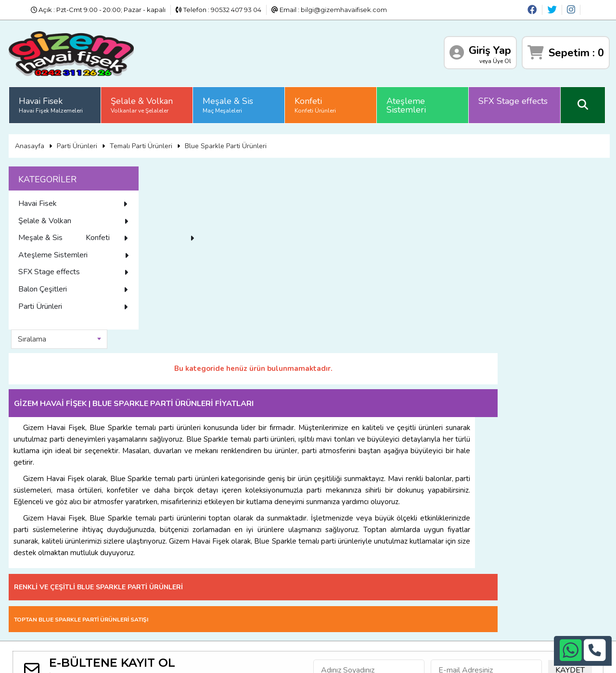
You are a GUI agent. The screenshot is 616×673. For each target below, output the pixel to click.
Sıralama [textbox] (173, 175)
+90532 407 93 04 (324, 587)
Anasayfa (30, 144)
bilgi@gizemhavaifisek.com (344, 10)
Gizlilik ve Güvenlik (49, 578)
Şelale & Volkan (143, 103)
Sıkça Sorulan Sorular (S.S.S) (162, 555)
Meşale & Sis (229, 103)
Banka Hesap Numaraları (59, 567)
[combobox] (200, 175)
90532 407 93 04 (236, 10)
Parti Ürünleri (77, 144)
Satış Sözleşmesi (144, 578)
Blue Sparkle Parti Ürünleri (226, 144)
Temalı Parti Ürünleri (141, 144)
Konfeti (316, 103)
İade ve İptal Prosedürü (155, 567)
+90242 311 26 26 (324, 575)
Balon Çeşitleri (75, 305)
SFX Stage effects (514, 100)
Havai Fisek (52, 103)
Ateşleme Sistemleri (407, 104)
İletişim (32, 590)
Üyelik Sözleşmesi (147, 590)
